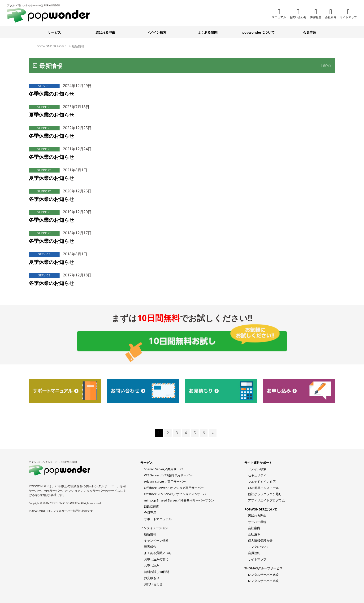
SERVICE (44, 86)
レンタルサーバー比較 (263, 575)
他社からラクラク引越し (265, 494)
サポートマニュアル (158, 519)
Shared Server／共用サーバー (165, 469)
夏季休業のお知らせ (52, 115)
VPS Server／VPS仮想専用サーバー (168, 475)
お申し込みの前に (156, 559)
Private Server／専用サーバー (165, 482)
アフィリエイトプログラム (266, 500)
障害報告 (316, 14)
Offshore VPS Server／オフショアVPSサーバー (177, 494)
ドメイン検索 (156, 32)
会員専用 (310, 32)
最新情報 (78, 46)
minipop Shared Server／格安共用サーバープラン (179, 500)
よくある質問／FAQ (158, 553)
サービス (54, 32)
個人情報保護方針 (260, 541)
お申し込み (152, 565)
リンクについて (259, 547)
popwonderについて (258, 32)
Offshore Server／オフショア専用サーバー (174, 488)
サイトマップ (348, 14)
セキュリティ (257, 475)
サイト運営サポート (258, 463)
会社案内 (331, 14)
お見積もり (152, 578)
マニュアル (279, 14)
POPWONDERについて (261, 509)
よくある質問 (208, 32)
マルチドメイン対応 (262, 482)
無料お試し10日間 (156, 572)
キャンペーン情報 (156, 541)
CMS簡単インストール (263, 488)
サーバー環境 (257, 522)
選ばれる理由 (105, 32)
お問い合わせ (298, 14)
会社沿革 (254, 534)
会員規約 (254, 553)
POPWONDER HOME (51, 46)
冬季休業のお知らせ (52, 94)
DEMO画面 (152, 506)
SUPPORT (44, 107)
